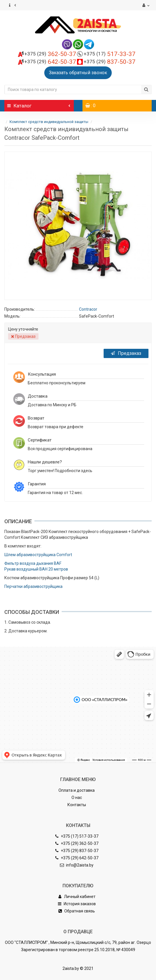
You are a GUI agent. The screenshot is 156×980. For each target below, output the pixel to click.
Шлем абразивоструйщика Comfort (38, 555)
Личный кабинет (77, 897)
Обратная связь (77, 911)
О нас (77, 798)
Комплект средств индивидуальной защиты (49, 122)
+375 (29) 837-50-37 (77, 851)
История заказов (77, 904)
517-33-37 (110, 54)
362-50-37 (50, 54)
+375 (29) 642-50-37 (77, 858)
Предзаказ (126, 353)
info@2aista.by (77, 865)
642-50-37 (50, 62)
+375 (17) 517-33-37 (77, 836)
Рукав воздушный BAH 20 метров (36, 569)
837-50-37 (110, 62)
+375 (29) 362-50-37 (77, 843)
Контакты (77, 805)
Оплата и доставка (77, 790)
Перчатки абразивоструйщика (33, 586)
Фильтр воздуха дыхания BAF (33, 563)
